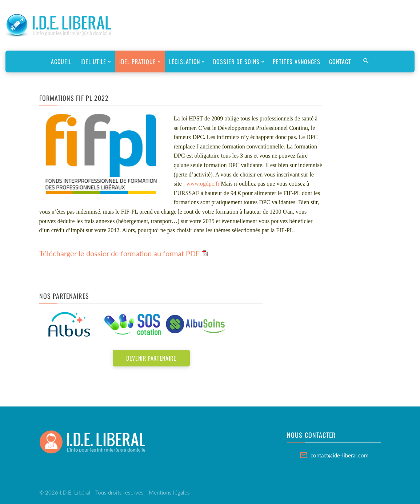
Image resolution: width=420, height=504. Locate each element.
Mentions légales (169, 492)
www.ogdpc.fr (203, 184)
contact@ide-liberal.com (339, 455)
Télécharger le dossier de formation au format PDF (119, 253)
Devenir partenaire (151, 358)
